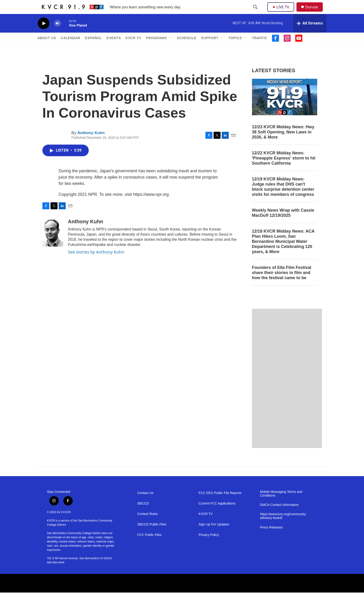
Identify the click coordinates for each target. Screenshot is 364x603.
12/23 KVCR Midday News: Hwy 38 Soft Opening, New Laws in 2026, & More (283, 142)
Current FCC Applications (217, 514)
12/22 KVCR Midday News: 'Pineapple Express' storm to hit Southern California (284, 169)
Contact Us (145, 503)
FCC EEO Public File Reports (220, 503)
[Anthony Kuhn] (53, 243)
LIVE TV (282, 12)
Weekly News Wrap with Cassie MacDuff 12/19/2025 (283, 223)
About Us (47, 48)
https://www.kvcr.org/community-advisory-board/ (283, 527)
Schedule (187, 48)
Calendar (71, 48)
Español (93, 48)
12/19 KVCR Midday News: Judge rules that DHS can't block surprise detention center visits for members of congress (283, 197)
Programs (156, 48)
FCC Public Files (150, 545)
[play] (44, 34)
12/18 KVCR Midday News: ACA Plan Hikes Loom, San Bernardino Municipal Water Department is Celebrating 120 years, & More (283, 252)
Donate (315, 12)
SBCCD (143, 514)
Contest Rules (148, 524)
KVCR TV (133, 48)
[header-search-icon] (256, 12)
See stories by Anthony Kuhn (96, 262)
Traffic (260, 48)
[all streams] (310, 34)
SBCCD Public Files (152, 535)
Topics (235, 48)
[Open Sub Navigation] (170, 48)
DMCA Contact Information (279, 515)
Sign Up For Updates (214, 535)
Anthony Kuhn (91, 143)
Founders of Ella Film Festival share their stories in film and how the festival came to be (282, 283)
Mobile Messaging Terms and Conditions (281, 504)
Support (210, 48)
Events (114, 48)
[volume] (58, 34)
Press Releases (271, 538)
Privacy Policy (209, 545)
